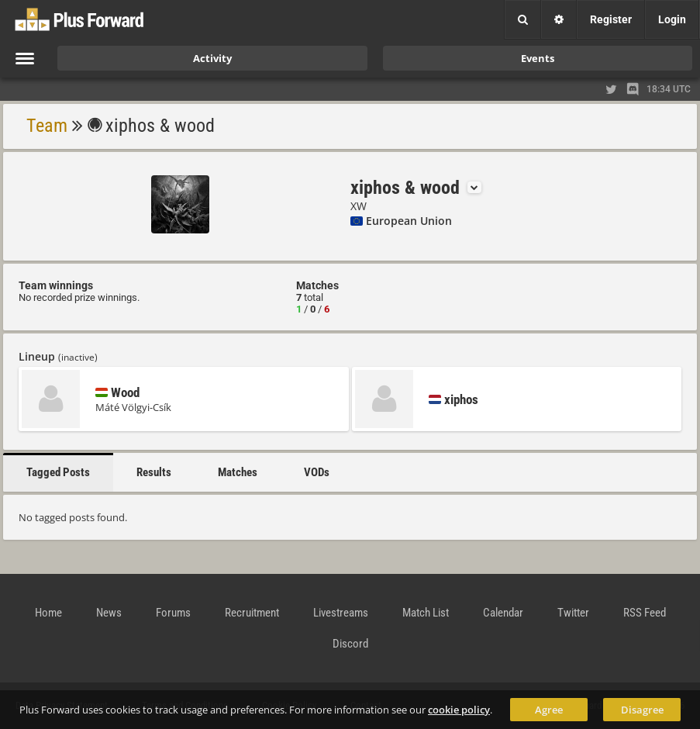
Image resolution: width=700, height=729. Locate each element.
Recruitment (252, 613)
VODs (317, 472)
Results (154, 472)
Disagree (642, 710)
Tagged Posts (58, 472)
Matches (238, 472)
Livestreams (341, 613)
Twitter (573, 613)
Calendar (503, 613)
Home (48, 613)
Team (47, 126)
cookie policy (459, 710)
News (109, 613)
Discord (350, 644)
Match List (426, 613)
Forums (173, 613)
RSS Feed (645, 613)
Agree (549, 710)
